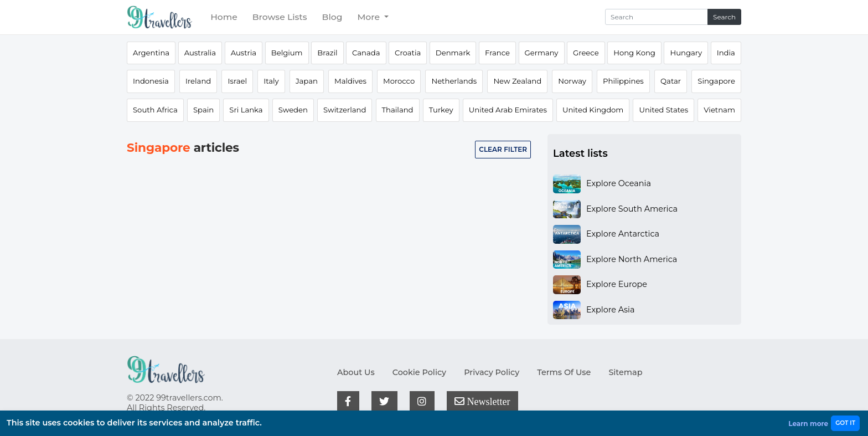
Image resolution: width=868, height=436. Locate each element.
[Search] (657, 17)
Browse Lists (280, 17)
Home (224, 17)
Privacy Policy (492, 372)
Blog (332, 17)
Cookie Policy (419, 372)
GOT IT (845, 423)
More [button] (370, 17)
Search (724, 17)
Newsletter (482, 401)
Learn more (808, 424)
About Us (356, 372)
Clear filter (503, 149)
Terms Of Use (564, 372)
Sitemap (625, 372)
